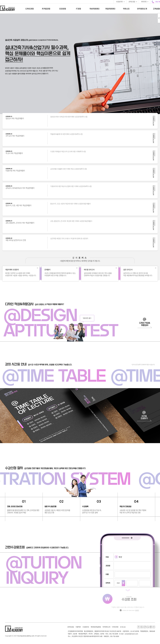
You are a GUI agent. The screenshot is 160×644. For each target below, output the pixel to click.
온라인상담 (71, 627)
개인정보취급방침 (96, 627)
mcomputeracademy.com (26, 636)
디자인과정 (30, 9)
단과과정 (63, 9)
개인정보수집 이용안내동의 (128, 611)
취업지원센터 (110, 9)
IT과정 (78, 9)
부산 (118, 557)
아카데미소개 (142, 9)
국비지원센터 (94, 9)
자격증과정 (46, 9)
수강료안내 (86, 627)
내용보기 (137, 611)
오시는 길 (123, 627)
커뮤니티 (126, 9)
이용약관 (78, 627)
